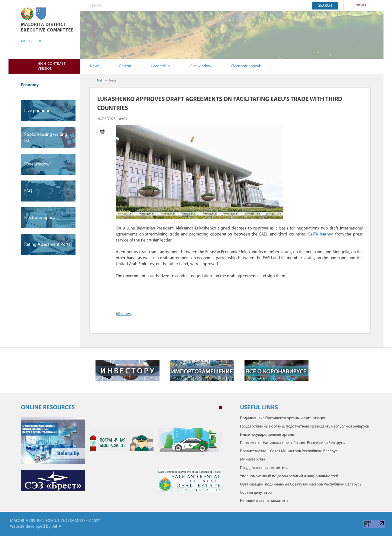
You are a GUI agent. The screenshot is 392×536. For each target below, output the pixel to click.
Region (125, 66)
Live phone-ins (38, 111)
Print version (102, 131)
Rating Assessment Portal (48, 245)
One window (200, 66)
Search (325, 6)
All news (123, 314)
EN (31, 41)
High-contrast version (52, 66)
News (95, 66)
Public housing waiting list (46, 138)
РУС (23, 41)
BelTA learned (321, 234)
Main (100, 81)
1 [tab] (220, 407)
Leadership (160, 66)
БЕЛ (38, 41)
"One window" (38, 164)
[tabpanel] (121, 457)
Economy (32, 85)
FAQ (28, 191)
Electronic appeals (246, 66)
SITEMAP (361, 6)
